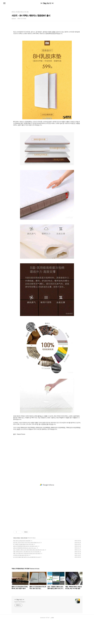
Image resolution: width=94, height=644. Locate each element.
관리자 (53, 641)
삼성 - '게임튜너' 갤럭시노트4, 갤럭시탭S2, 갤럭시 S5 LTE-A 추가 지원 (29, 573)
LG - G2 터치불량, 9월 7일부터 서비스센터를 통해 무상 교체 (27, 580)
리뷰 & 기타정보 (17, 561)
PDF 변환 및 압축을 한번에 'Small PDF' (22, 564)
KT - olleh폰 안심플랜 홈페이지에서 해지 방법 (23, 568)
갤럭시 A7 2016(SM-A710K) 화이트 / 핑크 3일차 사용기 (25, 569)
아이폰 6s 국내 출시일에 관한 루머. (21, 578)
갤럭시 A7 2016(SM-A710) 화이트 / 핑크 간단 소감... (25, 571)
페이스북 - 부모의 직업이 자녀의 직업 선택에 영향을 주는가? (27, 566)
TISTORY (47, 641)
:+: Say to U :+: (47, 3)
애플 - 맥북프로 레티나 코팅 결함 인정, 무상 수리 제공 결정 (26, 575)
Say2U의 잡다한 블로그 (20, 625)
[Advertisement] (47, 41)
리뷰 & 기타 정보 (24, 561)
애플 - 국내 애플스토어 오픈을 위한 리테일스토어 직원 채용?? (27, 577)
